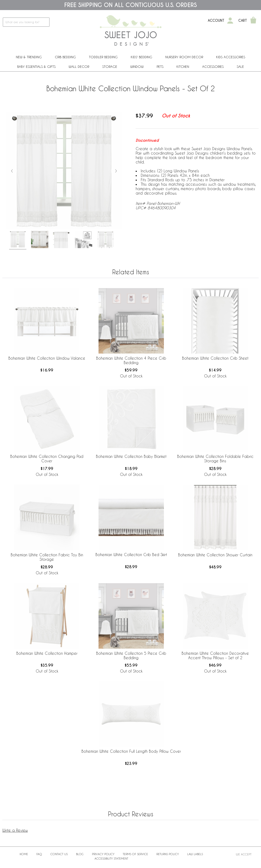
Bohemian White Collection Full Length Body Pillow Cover (131, 751)
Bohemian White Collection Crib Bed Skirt (131, 555)
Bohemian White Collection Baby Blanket (131, 456)
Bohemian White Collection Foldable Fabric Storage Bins (215, 459)
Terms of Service (135, 854)
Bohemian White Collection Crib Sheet (215, 358)
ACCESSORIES (213, 67)
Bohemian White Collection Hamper (47, 653)
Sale (240, 67)
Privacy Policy (103, 854)
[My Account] (230, 21)
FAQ (39, 854)
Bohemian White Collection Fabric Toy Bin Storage (47, 557)
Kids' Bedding (141, 57)
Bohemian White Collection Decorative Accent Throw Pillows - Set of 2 (215, 655)
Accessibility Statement (111, 858)
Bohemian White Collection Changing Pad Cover (47, 459)
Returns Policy (168, 854)
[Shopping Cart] (253, 21)
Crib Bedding (65, 57)
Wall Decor (79, 67)
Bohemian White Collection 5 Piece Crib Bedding (131, 655)
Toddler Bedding (103, 57)
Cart (243, 21)
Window (137, 67)
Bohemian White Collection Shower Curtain (215, 555)
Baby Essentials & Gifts (36, 67)
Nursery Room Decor (184, 57)
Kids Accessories (231, 57)
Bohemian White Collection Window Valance (47, 358)
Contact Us (59, 854)
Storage (110, 67)
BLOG (80, 854)
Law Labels (195, 854)
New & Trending (29, 57)
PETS (160, 67)
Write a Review (15, 830)
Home (24, 854)
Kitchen (183, 67)
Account (216, 21)
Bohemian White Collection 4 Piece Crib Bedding (131, 360)
